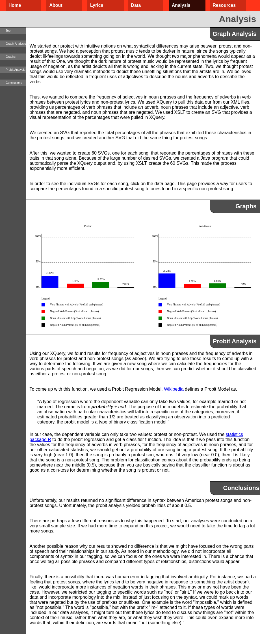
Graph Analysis (16, 44)
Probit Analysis (16, 70)
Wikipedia (174, 389)
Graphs (11, 57)
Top (8, 31)
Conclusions (14, 83)
